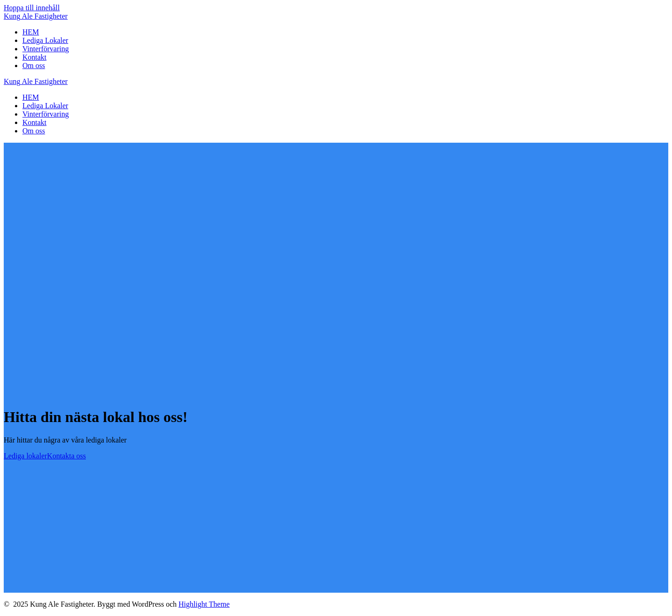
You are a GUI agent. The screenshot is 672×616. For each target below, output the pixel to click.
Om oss (34, 66)
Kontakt (35, 57)
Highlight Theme (204, 604)
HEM (31, 32)
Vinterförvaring (45, 49)
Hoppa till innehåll (32, 8)
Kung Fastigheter (36, 16)
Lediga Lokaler (45, 40)
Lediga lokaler (25, 456)
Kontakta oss (66, 456)
